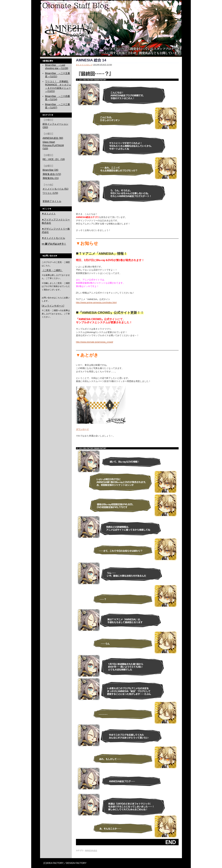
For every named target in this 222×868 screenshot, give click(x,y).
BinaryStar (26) (50, 170)
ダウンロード (82, 429)
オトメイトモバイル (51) (55, 189)
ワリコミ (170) (50, 193)
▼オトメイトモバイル (53, 238)
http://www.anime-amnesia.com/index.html (96, 302)
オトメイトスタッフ (84, 65)
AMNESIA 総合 (91, 850)
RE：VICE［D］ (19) (54, 159)
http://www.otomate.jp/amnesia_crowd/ (95, 342)
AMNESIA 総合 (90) (53, 138)
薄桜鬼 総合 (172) (52, 174)
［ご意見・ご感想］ (52, 270)
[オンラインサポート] (53, 306)
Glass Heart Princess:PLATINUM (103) (53, 145)
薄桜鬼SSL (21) (51, 178)
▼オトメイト (49, 214)
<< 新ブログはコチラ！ (54, 244)
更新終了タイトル (52, 201)
